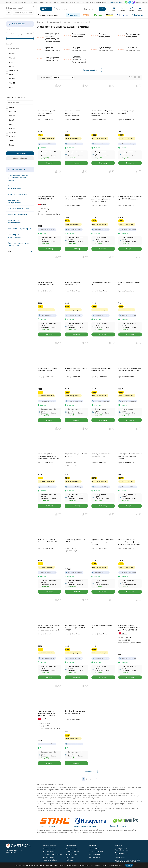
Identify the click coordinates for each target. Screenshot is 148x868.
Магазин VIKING (94, 854)
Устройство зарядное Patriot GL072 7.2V (76, 455)
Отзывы (73, 2)
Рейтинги (69, 860)
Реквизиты (70, 857)
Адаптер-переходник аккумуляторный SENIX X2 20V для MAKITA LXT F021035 (130, 628)
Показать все (90, 772)
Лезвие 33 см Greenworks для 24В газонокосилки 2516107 (129, 369)
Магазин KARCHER (95, 857)
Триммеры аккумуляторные (19, 208)
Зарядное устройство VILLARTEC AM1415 (46, 198)
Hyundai (12, 79)
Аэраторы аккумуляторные (18, 194)
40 (93, 779)
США (11, 124)
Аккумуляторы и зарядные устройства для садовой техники (18, 178)
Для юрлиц (73, 15)
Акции (42, 2)
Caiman (12, 54)
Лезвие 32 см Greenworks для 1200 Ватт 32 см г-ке (76, 369)
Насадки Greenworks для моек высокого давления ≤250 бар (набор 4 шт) (103, 113)
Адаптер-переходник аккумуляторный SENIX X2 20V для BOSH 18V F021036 (49, 713)
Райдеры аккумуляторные (18, 214)
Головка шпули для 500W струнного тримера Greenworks (47, 113)
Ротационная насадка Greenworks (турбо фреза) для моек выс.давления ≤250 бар (130, 542)
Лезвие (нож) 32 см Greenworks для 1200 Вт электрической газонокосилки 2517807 (49, 456)
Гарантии (65, 2)
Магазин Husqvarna (96, 852)
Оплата (57, 2)
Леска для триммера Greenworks (126, 112)
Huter (11, 75)
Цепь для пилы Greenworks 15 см (103, 626)
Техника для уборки (50, 860)
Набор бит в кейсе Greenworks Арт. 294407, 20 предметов (130, 198)
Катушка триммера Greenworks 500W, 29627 (47, 283)
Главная (40, 22)
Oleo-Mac (13, 83)
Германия (13, 112)
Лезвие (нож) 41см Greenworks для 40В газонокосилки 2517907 (130, 456)
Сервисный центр (72, 852)
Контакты (81, 2)
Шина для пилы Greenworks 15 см (103, 283)
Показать (17, 153)
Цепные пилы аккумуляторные (20, 229)
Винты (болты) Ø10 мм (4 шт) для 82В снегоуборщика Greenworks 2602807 (103, 199)
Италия (12, 137)
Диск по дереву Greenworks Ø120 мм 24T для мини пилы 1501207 (75, 628)
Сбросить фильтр (20, 158)
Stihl (11, 91)
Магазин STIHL (94, 849)
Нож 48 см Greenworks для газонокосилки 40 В (75, 712)
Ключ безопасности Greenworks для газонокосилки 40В (72, 113)
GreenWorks (14, 70)
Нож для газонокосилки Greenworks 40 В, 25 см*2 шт (49, 541)
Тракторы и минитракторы (48, 15)
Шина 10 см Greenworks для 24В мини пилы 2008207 (75, 198)
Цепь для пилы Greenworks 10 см (130, 283)
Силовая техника (49, 857)
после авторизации (47, 138)
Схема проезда (72, 849)
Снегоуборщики (49, 852)
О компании (34, 2)
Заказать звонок (142, 2)
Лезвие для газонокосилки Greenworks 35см (102, 369)
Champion (13, 58)
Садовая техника (53, 22)
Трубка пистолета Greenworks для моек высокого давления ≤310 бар (103, 542)
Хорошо (129, 865)
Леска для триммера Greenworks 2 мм (72, 283)
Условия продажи (72, 854)
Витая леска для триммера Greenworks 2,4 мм (48, 369)
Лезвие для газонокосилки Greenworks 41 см (102, 455)
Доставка (49, 2)
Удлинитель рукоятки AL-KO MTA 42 (75, 541)
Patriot (12, 87)
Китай (12, 120)
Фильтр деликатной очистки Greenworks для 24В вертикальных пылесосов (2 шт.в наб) (49, 628)
